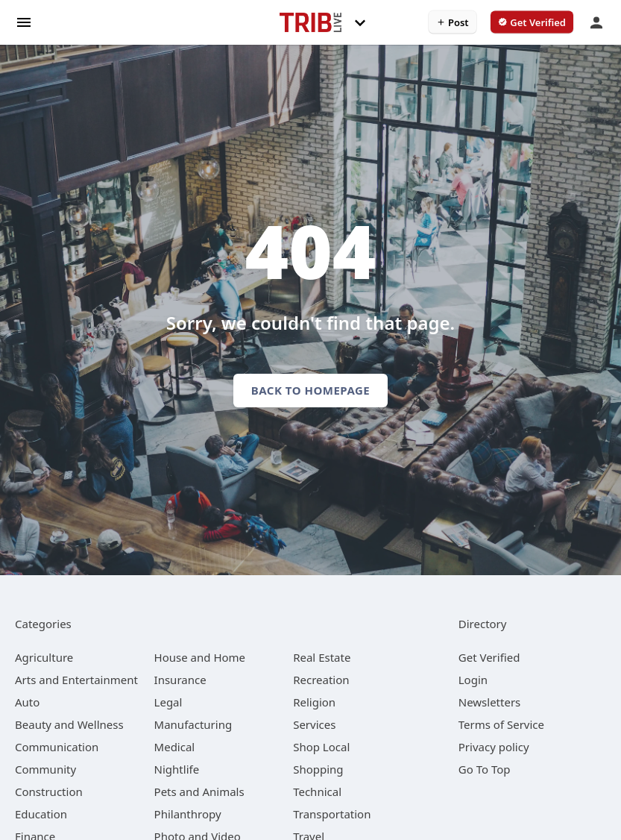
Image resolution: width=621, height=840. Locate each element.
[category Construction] (49, 792)
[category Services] (314, 724)
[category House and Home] (200, 657)
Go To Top (485, 769)
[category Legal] (168, 702)
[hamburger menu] (24, 21)
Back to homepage (310, 390)
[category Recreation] (321, 680)
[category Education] (41, 814)
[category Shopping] (318, 769)
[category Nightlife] (177, 769)
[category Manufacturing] (193, 724)
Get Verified (489, 657)
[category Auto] (27, 702)
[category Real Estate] (322, 657)
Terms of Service (501, 724)
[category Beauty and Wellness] (69, 724)
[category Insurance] (180, 680)
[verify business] (532, 22)
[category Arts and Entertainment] (76, 680)
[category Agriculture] (44, 657)
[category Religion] (314, 702)
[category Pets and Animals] (199, 792)
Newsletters (490, 702)
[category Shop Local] (321, 747)
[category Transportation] (332, 814)
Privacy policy (494, 747)
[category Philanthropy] (188, 814)
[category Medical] (175, 747)
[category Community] (45, 769)
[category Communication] (57, 747)
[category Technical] (317, 792)
